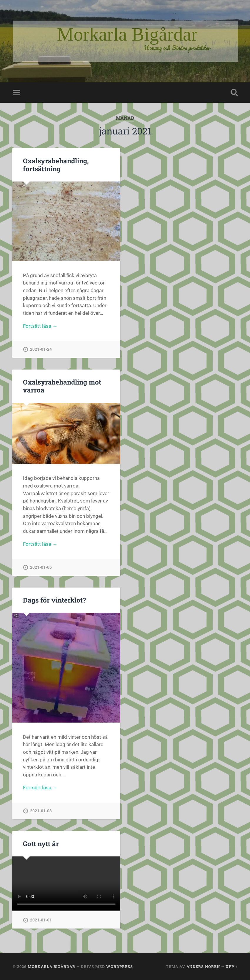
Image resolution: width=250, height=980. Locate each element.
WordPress (120, 966)
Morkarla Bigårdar (51, 966)
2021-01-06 (41, 567)
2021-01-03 (41, 811)
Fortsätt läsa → (40, 326)
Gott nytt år (41, 843)
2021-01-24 (41, 349)
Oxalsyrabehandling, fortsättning (56, 165)
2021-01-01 (41, 920)
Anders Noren (203, 966)
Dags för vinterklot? (54, 600)
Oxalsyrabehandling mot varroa (62, 386)
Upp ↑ (231, 966)
